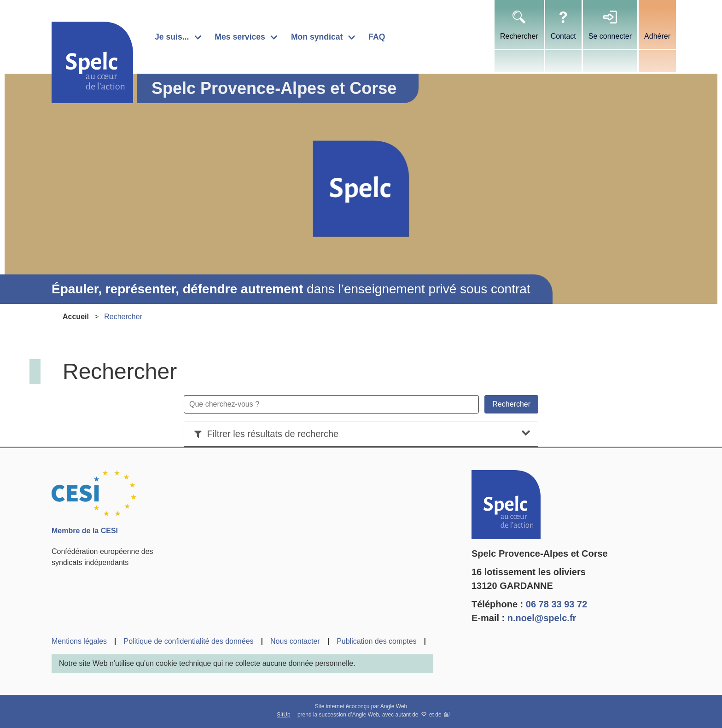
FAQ (377, 37)
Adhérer (657, 36)
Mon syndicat (317, 37)
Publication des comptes (376, 641)
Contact (563, 36)
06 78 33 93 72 (556, 604)
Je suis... (172, 37)
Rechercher (519, 36)
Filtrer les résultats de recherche (265, 434)
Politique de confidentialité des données (189, 641)
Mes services (240, 37)
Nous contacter (295, 641)
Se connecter (610, 36)
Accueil (76, 317)
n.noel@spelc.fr (542, 618)
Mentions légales (79, 641)
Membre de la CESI (85, 531)
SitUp (283, 715)
